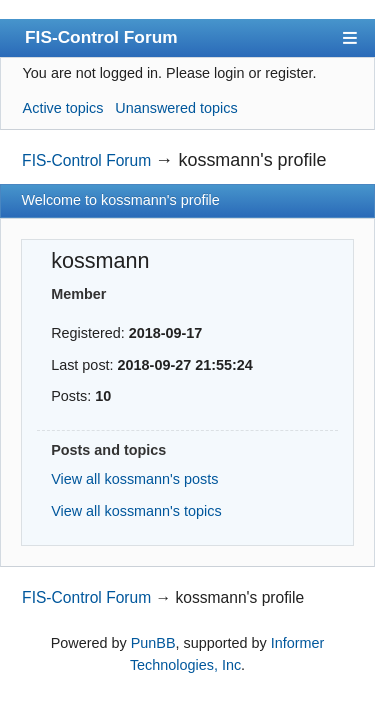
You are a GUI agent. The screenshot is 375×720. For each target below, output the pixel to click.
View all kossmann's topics (136, 511)
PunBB (153, 643)
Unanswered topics (176, 108)
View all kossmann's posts (134, 479)
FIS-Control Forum (101, 37)
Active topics (63, 108)
